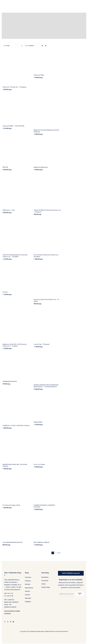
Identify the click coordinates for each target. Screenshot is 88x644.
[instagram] (11, 622)
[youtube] (13, 622)
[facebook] (5, 622)
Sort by (7, 46)
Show (30, 46)
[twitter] (8, 622)
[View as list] (46, 46)
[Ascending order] (22, 46)
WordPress (65, 631)
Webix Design (40, 631)
